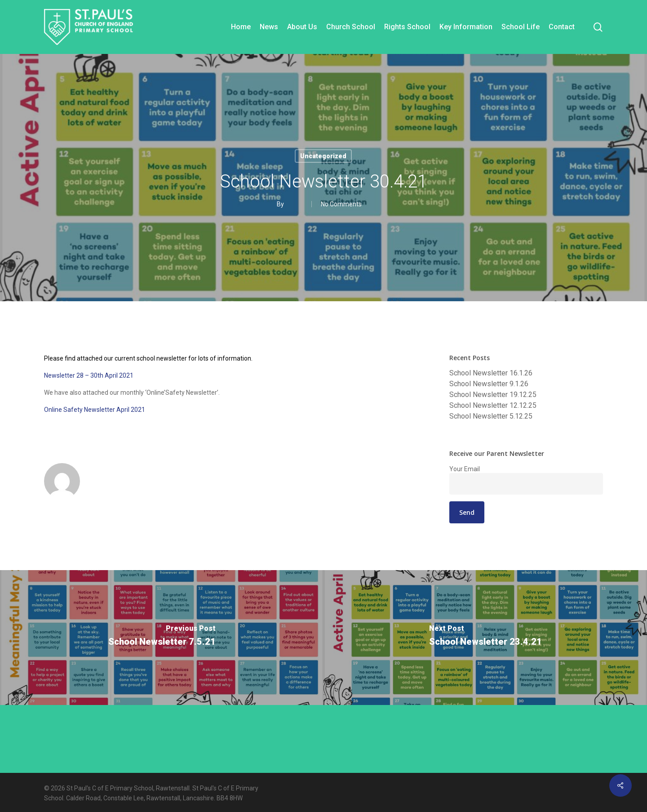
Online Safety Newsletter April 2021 (95, 410)
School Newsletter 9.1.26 (489, 384)
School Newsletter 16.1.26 (491, 373)
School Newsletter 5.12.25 (491, 416)
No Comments (341, 204)
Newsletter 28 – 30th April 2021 (89, 375)
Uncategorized (323, 156)
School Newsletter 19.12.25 (493, 395)
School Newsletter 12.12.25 (493, 406)
